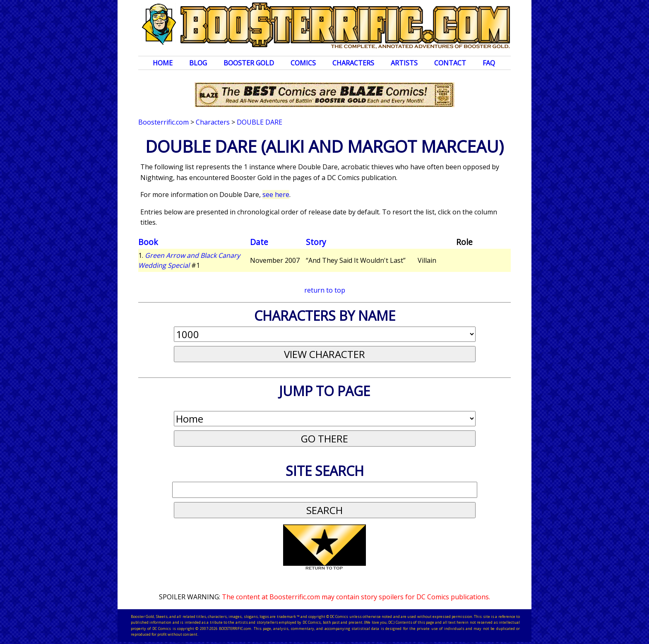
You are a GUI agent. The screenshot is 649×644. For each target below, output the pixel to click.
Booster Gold (249, 63)
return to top (325, 290)
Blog (198, 63)
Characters (353, 63)
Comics (303, 63)
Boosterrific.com (163, 122)
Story (316, 242)
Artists (404, 63)
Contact (450, 63)
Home (163, 63)
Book (148, 242)
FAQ (489, 63)
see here (276, 195)
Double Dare (260, 122)
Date (259, 242)
